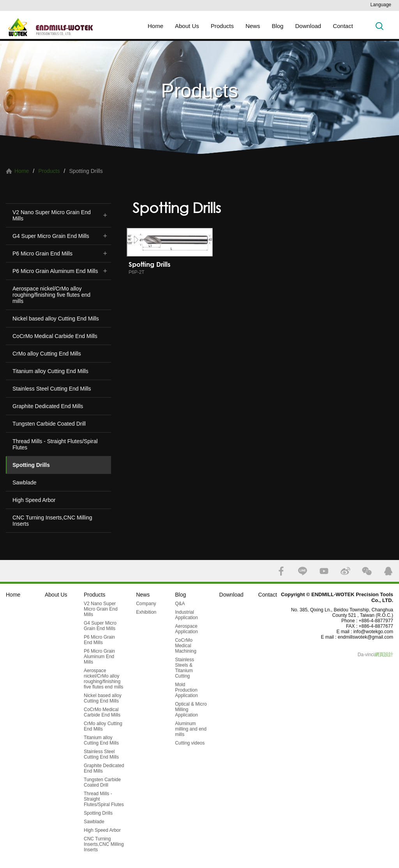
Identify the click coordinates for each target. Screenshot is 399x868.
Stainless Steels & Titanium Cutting (184, 668)
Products (222, 26)
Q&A (180, 604)
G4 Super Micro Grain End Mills (51, 236)
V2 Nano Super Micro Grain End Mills (52, 215)
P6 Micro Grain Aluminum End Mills (55, 271)
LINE (303, 571)
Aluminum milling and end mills (191, 729)
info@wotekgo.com (373, 632)
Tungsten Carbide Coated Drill (49, 424)
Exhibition (146, 612)
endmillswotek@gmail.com (365, 637)
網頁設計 (384, 655)
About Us (187, 26)
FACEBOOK (281, 571)
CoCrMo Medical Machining (186, 646)
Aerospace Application (186, 629)
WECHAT (367, 571)
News (253, 26)
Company (146, 604)
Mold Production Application (186, 690)
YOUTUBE (324, 571)
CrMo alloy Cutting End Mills (47, 354)
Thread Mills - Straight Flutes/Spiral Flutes (55, 444)
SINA (345, 571)
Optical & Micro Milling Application (191, 710)
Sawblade (25, 482)
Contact (343, 26)
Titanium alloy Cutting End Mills (50, 371)
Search (380, 26)
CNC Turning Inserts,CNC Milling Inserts (52, 521)
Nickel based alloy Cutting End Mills (56, 319)
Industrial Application (186, 615)
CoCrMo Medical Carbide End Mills (55, 336)
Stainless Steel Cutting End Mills (52, 389)
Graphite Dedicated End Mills (48, 406)
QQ (388, 571)
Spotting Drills (31, 465)
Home (155, 26)
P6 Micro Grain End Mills (42, 254)
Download (308, 26)
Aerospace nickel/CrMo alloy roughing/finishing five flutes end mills (51, 295)
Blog (277, 26)
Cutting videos (190, 743)
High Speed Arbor (34, 500)
